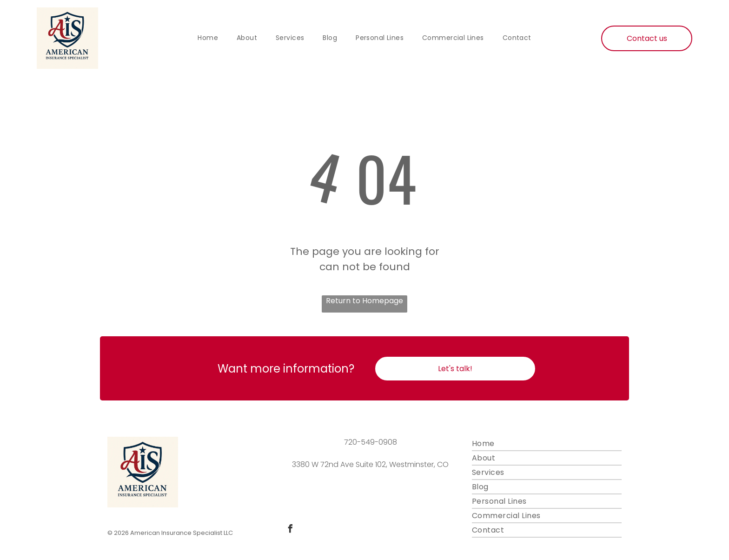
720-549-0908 (371, 442)
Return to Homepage (364, 301)
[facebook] (290, 530)
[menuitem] (208, 38)
